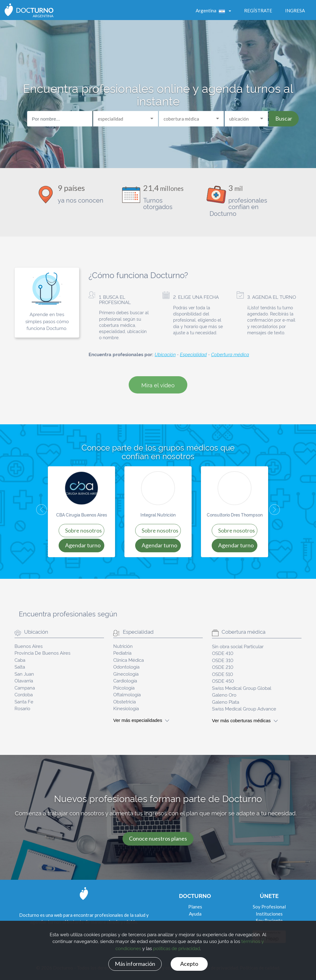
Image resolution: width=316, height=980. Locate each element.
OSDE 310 (223, 660)
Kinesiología (126, 708)
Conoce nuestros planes (158, 838)
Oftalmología (127, 694)
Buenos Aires (29, 646)
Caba (20, 660)
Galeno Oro (224, 695)
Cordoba (24, 694)
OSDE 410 (223, 653)
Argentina (212, 10)
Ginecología (126, 674)
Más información (135, 964)
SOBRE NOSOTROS (83, 530)
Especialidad (193, 354)
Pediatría (122, 653)
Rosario (22, 708)
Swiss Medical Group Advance (244, 708)
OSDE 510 (222, 674)
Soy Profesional (269, 907)
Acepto (189, 964)
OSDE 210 (223, 667)
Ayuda (195, 914)
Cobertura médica (230, 354)
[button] (36, 512)
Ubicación (165, 354)
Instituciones (269, 914)
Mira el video (158, 385)
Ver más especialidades (141, 720)
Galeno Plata (226, 702)
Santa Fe (24, 701)
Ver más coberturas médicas (245, 721)
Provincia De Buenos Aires (42, 653)
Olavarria (24, 680)
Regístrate (258, 10)
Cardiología (125, 680)
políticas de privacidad (177, 948)
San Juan (24, 674)
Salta (20, 667)
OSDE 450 (223, 681)
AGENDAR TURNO (83, 545)
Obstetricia (125, 701)
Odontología (126, 667)
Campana (25, 688)
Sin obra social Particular (238, 646)
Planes (195, 907)
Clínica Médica (129, 660)
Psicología (124, 688)
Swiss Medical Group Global (242, 688)
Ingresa (295, 10)
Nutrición (123, 646)
